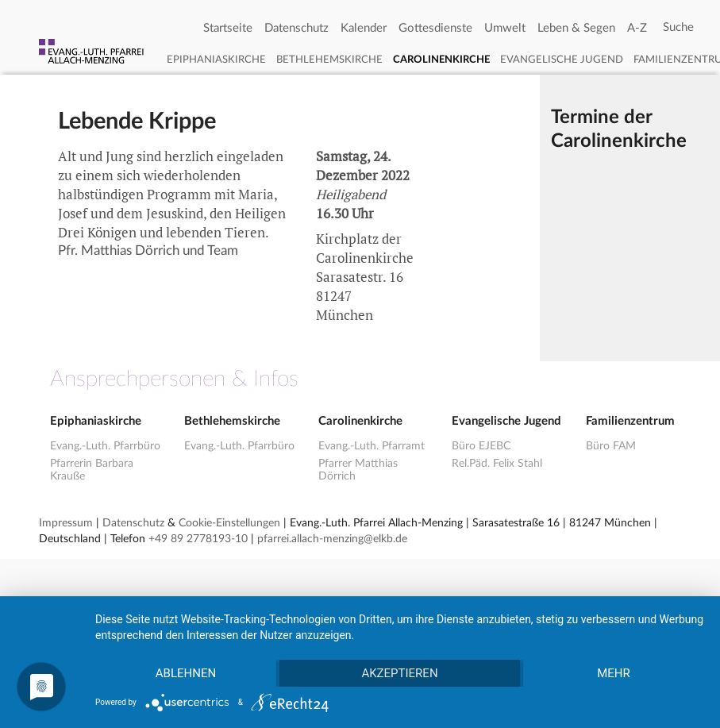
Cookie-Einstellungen (229, 523)
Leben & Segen (576, 28)
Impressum (66, 523)
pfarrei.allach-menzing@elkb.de (332, 539)
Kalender (364, 28)
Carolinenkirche (441, 60)
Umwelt (505, 28)
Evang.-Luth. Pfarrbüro (105, 446)
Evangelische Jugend (562, 60)
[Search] (678, 28)
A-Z (637, 28)
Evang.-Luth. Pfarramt (372, 446)
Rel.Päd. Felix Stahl (497, 464)
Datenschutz (296, 28)
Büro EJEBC (481, 446)
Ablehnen (186, 673)
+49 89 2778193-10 (198, 539)
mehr (614, 673)
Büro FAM (611, 446)
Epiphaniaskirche (216, 60)
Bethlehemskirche (329, 60)
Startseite (228, 28)
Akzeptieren (399, 673)
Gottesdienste (435, 28)
